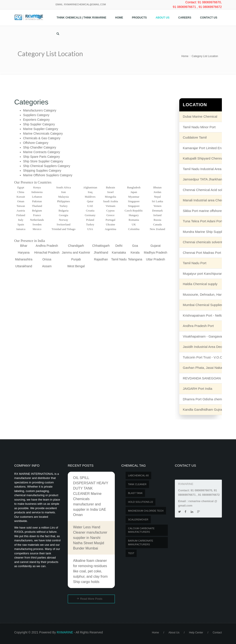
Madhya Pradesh (155, 252)
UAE (90, 206)
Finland (21, 215)
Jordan (158, 192)
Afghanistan (90, 187)
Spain (21, 224)
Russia (158, 220)
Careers (185, 18)
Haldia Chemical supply (200, 284)
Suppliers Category (36, 115)
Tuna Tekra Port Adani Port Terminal (209, 221)
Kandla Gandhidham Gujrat (203, 409)
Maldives (90, 197)
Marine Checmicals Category (43, 134)
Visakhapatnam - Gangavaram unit (208, 336)
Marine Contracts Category (42, 152)
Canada (158, 224)
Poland (90, 220)
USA (90, 229)
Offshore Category (36, 143)
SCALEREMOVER (138, 520)
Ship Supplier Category (39, 124)
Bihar (24, 246)
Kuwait (21, 197)
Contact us (209, 18)
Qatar (90, 201)
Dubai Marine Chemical (200, 116)
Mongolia (110, 197)
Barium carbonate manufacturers (141, 543)
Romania (134, 220)
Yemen (157, 206)
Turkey (63, 206)
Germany (90, 215)
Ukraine (110, 224)
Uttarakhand (24, 266)
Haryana (24, 252)
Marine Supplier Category (41, 129)
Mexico (37, 229)
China (21, 192)
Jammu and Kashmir (76, 252)
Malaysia (64, 197)
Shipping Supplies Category (42, 171)
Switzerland (64, 224)
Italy (21, 220)
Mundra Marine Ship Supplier (204, 232)
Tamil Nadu (119, 259)
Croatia (90, 211)
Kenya (37, 187)
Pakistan (37, 201)
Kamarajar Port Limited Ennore (206, 148)
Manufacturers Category (40, 110)
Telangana (135, 259)
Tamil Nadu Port (195, 263)
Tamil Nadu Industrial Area (202, 169)
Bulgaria (63, 211)
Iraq (90, 192)
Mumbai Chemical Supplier (203, 305)
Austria (21, 211)
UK (134, 224)
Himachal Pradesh (47, 252)
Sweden (37, 224)
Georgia (64, 215)
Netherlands (37, 220)
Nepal (157, 197)
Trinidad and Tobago (64, 229)
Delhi (119, 246)
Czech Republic (134, 211)
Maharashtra (24, 259)
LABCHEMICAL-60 (138, 475)
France (37, 215)
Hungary (134, 215)
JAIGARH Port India (197, 389)
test (131, 553)
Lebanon (37, 197)
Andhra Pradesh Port (198, 326)
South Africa (64, 187)
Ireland (158, 215)
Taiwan (21, 206)
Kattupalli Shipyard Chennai (203, 158)
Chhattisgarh (101, 246)
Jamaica (21, 229)
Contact (217, 633)
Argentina (111, 229)
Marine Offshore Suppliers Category (48, 175)
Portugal (110, 220)
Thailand (37, 206)
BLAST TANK (135, 493)
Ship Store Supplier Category (43, 161)
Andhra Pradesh (47, 246)
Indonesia (37, 192)
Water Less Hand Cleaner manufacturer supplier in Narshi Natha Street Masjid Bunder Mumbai (90, 538)
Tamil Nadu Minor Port (199, 127)
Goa (135, 246)
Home (119, 18)
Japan (134, 192)
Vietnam (110, 206)
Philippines (63, 201)
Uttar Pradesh (155, 259)
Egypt (21, 187)
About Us (163, 18)
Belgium (37, 211)
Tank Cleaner (137, 484)
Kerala (135, 252)
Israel (110, 192)
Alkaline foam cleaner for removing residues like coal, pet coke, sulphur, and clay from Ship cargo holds (90, 571)
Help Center (196, 633)
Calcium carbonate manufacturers (141, 530)
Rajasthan (101, 259)
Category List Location (205, 56)
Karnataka (119, 252)
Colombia (134, 229)
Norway (64, 220)
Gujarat (155, 246)
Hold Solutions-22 (141, 502)
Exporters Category (37, 120)
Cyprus (111, 211)
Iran (63, 192)
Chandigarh (76, 246)
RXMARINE (65, 632)
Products (139, 18)
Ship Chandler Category (40, 147)
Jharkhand (101, 252)
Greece (110, 215)
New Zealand (157, 229)
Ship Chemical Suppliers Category (47, 166)
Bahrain (110, 187)
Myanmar (134, 197)
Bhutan (157, 187)
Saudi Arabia (111, 201)
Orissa (47, 259)
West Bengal (76, 266)
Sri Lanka (158, 201)
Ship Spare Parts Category (42, 157)
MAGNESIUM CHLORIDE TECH (146, 511)
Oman (21, 201)
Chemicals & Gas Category (42, 138)
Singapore (134, 201)
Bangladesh (134, 187)
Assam (47, 266)
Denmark (157, 211)
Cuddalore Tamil (195, 137)
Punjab (76, 259)
